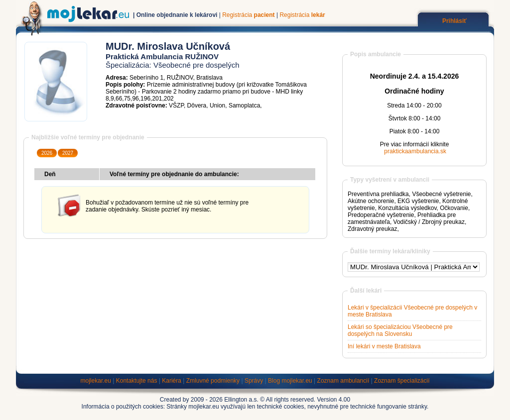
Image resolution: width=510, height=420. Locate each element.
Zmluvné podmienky (213, 381)
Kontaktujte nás (137, 381)
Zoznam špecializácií (402, 381)
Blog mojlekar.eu (290, 381)
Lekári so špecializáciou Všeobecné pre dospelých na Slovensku (400, 330)
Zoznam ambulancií (343, 381)
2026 (47, 153)
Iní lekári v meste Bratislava (384, 346)
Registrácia (248, 15)
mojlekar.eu (96, 381)
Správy (254, 381)
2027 (68, 153)
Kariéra (172, 381)
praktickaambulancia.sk (415, 151)
